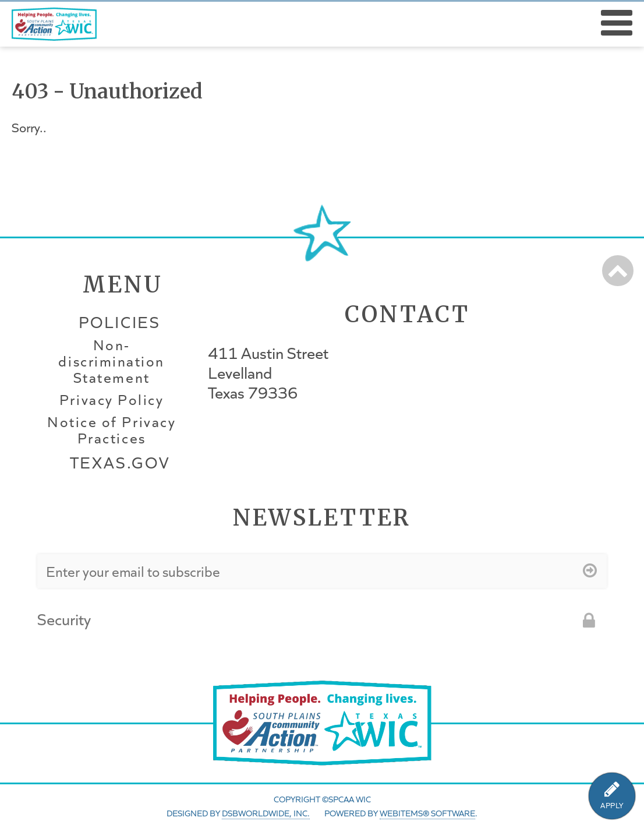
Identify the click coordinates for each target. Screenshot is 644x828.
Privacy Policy (112, 400)
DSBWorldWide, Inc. (266, 813)
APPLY (612, 806)
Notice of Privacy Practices (112, 430)
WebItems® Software (427, 813)
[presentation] (349, 627)
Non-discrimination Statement (111, 361)
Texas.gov (120, 462)
